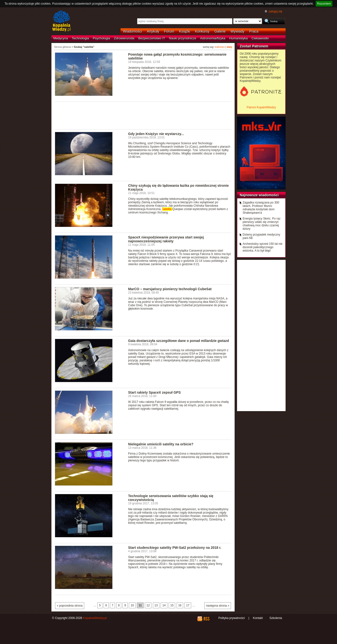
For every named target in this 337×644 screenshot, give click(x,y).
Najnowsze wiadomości (259, 195)
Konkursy (202, 31)
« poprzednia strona (70, 606)
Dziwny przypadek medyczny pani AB (261, 236)
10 (132, 605)
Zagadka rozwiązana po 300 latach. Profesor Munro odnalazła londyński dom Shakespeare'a (261, 208)
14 (164, 605)
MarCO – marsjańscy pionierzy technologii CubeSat (170, 289)
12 (148, 605)
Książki (185, 31)
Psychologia (102, 38)
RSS (206, 619)
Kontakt (258, 618)
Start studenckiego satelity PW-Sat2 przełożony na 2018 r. (175, 548)
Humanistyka (238, 38)
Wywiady (237, 31)
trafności (220, 47)
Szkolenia (276, 618)
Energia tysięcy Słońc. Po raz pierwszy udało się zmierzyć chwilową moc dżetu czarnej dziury (262, 224)
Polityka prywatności (232, 618)
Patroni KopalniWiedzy (261, 107)
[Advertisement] (143, 115)
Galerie (220, 31)
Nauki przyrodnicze (183, 38)
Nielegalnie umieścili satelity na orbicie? (161, 444)
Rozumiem (324, 4)
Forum (169, 31)
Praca (254, 31)
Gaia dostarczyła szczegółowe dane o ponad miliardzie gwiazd (179, 341)
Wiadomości (132, 31)
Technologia (80, 38)
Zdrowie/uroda (124, 38)
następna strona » (218, 606)
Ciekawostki (260, 38)
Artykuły (153, 31)
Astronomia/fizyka (213, 38)
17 (188, 605)
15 (172, 605)
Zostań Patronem (254, 46)
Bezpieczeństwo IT (152, 38)
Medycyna (61, 38)
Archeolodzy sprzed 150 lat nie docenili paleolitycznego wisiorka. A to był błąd (263, 247)
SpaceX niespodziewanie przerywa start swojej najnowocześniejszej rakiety (166, 239)
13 (156, 605)
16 (180, 605)
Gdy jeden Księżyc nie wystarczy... (156, 134)
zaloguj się (275, 11)
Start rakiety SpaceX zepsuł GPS (154, 392)
